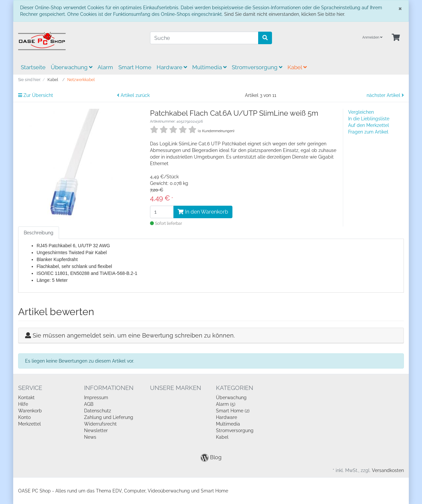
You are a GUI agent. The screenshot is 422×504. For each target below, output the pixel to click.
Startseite (33, 67)
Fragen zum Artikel (368, 132)
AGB (89, 404)
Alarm (105, 67)
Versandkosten (388, 470)
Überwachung (72, 67)
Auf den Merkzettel (369, 125)
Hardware (172, 67)
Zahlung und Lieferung (109, 417)
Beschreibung (39, 233)
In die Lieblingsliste (369, 119)
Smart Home (135, 67)
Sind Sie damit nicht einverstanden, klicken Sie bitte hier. (285, 14)
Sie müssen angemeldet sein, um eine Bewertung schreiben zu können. (134, 335)
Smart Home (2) (233, 411)
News (90, 437)
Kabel (297, 67)
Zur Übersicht (36, 95)
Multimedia (209, 67)
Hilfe (23, 404)
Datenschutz (98, 411)
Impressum (96, 398)
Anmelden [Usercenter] (372, 37)
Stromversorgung (257, 67)
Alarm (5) (226, 404)
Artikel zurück (133, 95)
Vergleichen (361, 112)
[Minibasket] (396, 38)
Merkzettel (30, 424)
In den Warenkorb (203, 212)
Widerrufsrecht (100, 424)
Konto (24, 417)
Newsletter (96, 430)
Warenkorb (30, 411)
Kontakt (26, 398)
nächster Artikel (385, 95)
